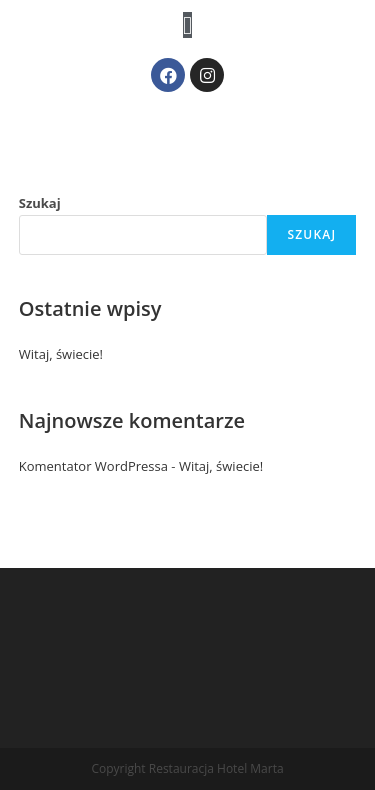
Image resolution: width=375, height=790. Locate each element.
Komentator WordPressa (93, 466)
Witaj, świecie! (61, 354)
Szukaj (40, 203)
